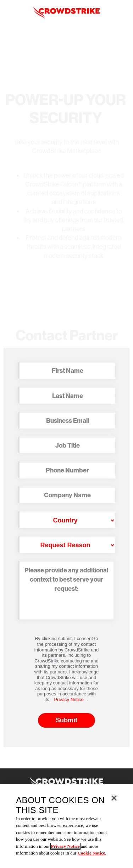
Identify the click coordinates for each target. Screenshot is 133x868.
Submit (66, 720)
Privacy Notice (69, 699)
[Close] (114, 798)
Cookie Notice (92, 853)
